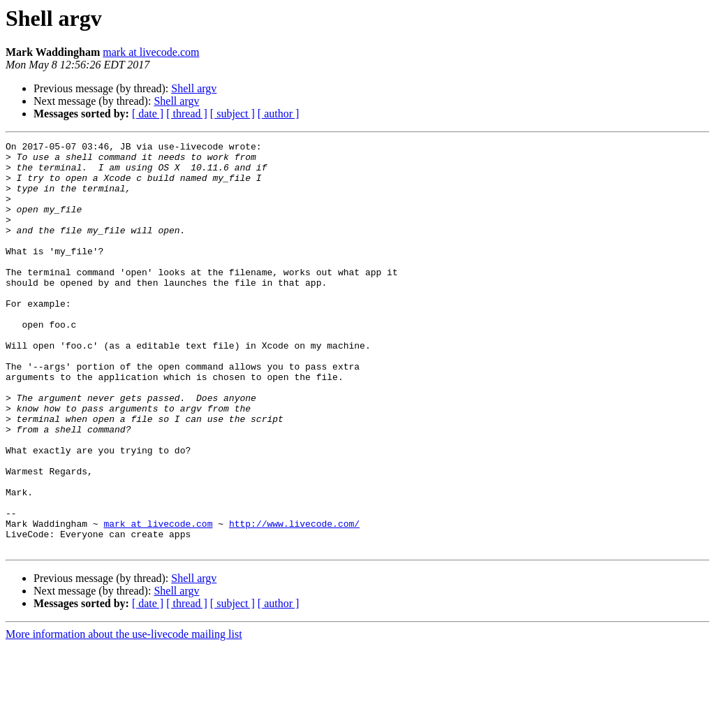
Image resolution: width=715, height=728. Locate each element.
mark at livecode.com (151, 52)
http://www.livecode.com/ (294, 601)
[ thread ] (187, 114)
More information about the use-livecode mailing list (124, 716)
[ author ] (279, 114)
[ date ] (148, 114)
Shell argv (194, 88)
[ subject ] (233, 114)
